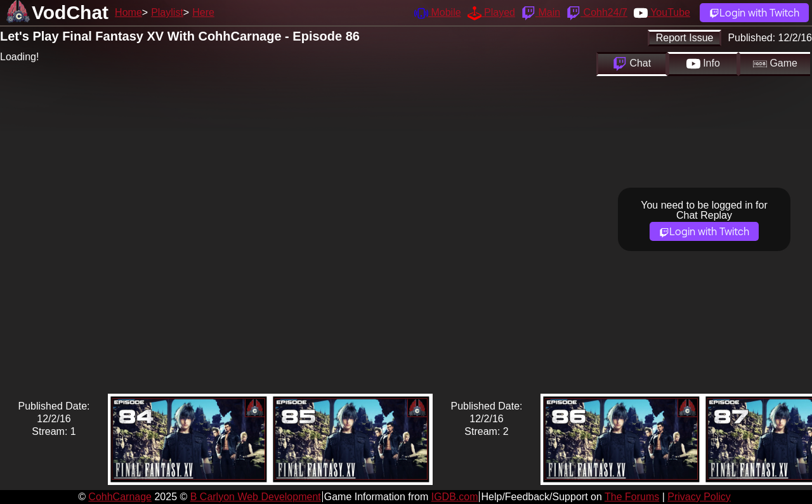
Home (128, 12)
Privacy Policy (699, 497)
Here (203, 12)
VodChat (70, 12)
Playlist (167, 12)
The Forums (632, 497)
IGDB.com (455, 497)
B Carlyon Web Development (256, 497)
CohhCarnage (120, 497)
